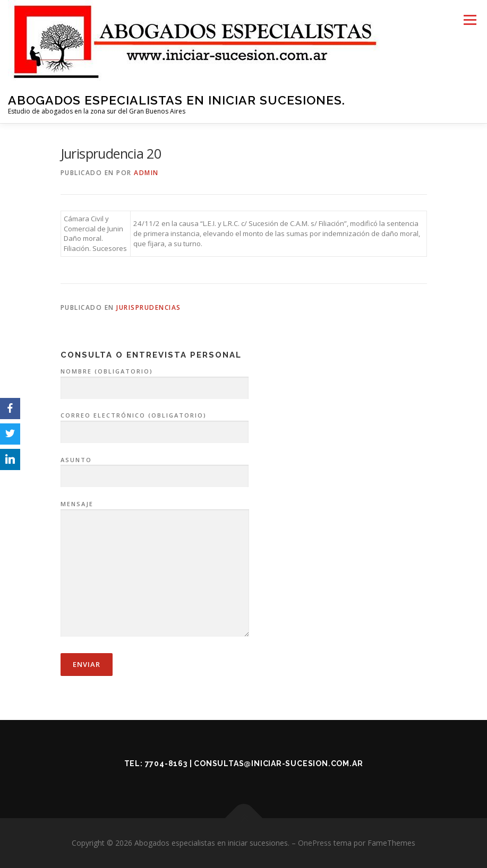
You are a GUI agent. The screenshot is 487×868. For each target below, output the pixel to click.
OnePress (315, 843)
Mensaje (155, 569)
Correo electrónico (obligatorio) (155, 424)
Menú (470, 20)
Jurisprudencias (149, 307)
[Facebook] (10, 409)
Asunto (155, 468)
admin (146, 173)
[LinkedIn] (10, 459)
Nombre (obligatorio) (155, 380)
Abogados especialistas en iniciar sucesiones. (177, 100)
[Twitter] (10, 434)
